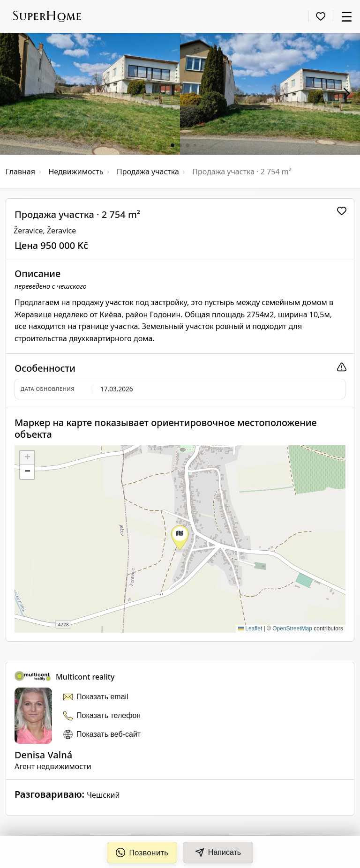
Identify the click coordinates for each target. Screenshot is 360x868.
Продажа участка (148, 172)
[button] (14, 94)
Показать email (102, 697)
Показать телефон (109, 715)
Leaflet (250, 629)
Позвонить (142, 853)
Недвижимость (76, 172)
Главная (20, 172)
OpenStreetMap (292, 629)
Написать (218, 853)
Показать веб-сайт (109, 734)
